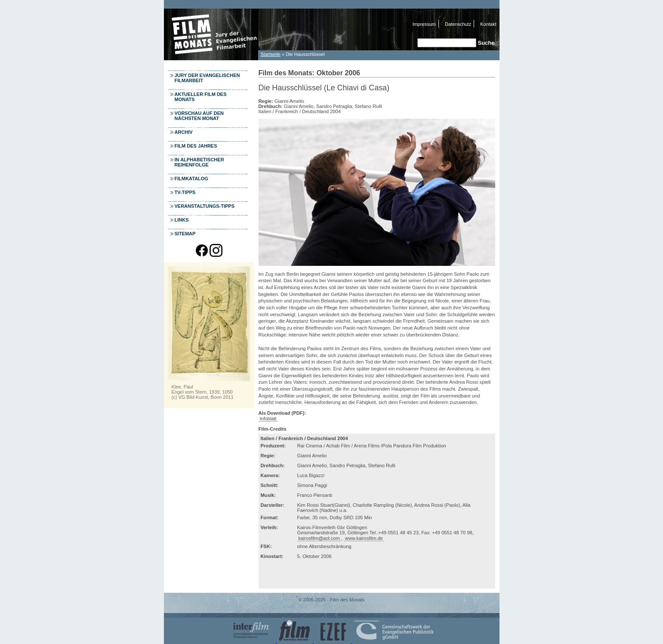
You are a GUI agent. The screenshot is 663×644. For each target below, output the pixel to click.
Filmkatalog (191, 179)
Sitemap (185, 234)
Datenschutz (458, 24)
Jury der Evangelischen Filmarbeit (207, 78)
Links (182, 220)
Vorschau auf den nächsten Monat (199, 116)
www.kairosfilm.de (364, 538)
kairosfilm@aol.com (319, 538)
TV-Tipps (185, 192)
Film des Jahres (196, 146)
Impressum (424, 24)
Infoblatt (268, 419)
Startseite (271, 54)
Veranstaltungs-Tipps (205, 206)
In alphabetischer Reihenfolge (199, 162)
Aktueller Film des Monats (201, 97)
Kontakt (488, 24)
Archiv (184, 132)
